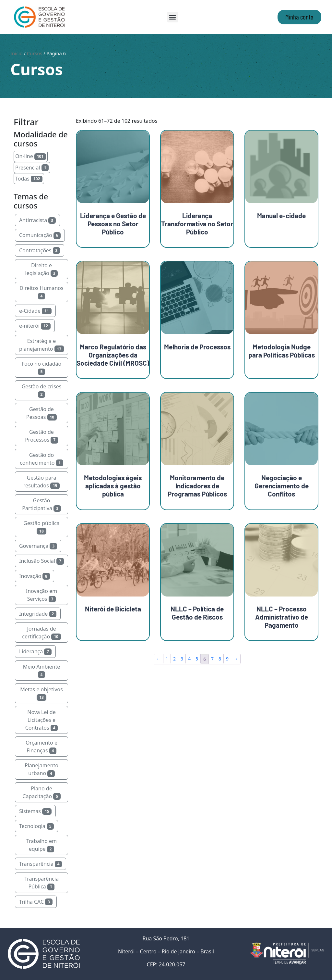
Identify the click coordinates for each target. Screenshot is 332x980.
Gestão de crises (42, 390)
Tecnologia (36, 826)
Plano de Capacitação (41, 792)
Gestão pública (41, 527)
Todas (29, 179)
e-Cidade (35, 311)
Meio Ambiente (41, 671)
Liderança (35, 651)
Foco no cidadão (41, 368)
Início (17, 53)
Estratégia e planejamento (41, 345)
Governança (38, 546)
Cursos (35, 53)
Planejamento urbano (41, 769)
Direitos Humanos (41, 292)
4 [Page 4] (189, 659)
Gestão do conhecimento (41, 459)
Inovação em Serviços (41, 595)
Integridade (38, 614)
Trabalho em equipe (41, 845)
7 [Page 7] (212, 659)
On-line (31, 156)
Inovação (35, 576)
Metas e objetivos (41, 693)
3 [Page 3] (182, 659)
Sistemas (35, 811)
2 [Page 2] (174, 659)
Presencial (32, 168)
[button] (173, 17)
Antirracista (37, 220)
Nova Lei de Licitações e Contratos (41, 720)
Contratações (40, 250)
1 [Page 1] (167, 659)
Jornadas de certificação (41, 633)
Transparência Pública (41, 883)
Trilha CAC (36, 902)
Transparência (41, 864)
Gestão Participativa (41, 504)
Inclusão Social (41, 561)
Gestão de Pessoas (41, 413)
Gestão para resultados (41, 482)
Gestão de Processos (41, 436)
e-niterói (35, 326)
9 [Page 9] (227, 659)
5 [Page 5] (197, 659)
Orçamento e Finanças (41, 747)
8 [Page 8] (220, 659)
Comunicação (40, 235)
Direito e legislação (42, 269)
